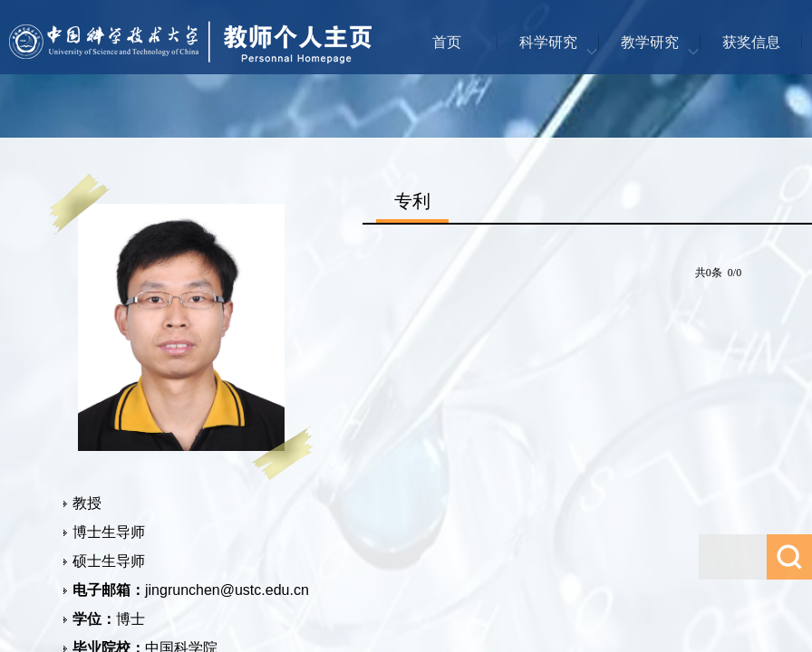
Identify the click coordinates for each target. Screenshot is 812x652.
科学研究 (548, 42)
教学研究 (650, 42)
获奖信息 (751, 42)
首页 (447, 42)
